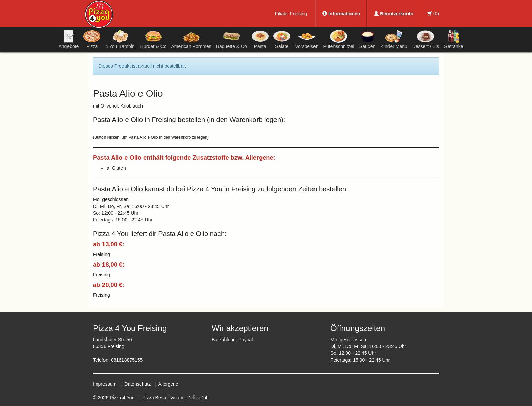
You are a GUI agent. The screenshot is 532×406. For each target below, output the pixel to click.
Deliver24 (197, 398)
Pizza (92, 39)
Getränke (454, 39)
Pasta (260, 39)
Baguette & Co (232, 39)
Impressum (105, 384)
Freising (299, 14)
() (433, 14)
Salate (282, 39)
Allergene (168, 384)
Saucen (367, 39)
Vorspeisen (307, 39)
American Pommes (191, 41)
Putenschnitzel (339, 39)
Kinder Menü (394, 39)
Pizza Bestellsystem (164, 398)
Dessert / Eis (426, 39)
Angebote (69, 39)
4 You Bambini (120, 39)
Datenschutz (137, 384)
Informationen (341, 14)
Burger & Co (154, 39)
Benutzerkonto (394, 14)
